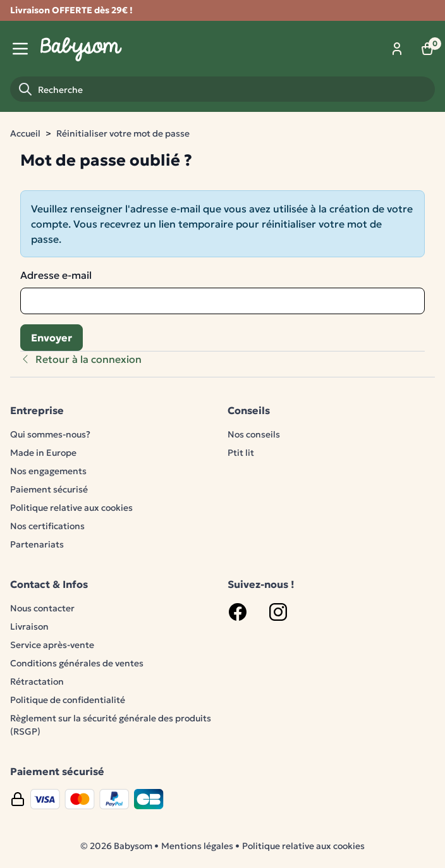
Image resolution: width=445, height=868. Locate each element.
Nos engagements (48, 471)
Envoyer (52, 338)
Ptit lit (241, 453)
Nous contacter (42, 608)
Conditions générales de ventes (77, 663)
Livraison (29, 627)
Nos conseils (254, 434)
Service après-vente (52, 645)
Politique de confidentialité (68, 700)
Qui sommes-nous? (50, 434)
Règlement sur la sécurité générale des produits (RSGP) (111, 725)
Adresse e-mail (56, 275)
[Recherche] (222, 89)
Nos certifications (47, 526)
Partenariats (37, 544)
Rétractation (37, 682)
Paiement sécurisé (49, 489)
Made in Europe (43, 453)
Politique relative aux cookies (71, 508)
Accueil (25, 133)
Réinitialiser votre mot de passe (123, 133)
